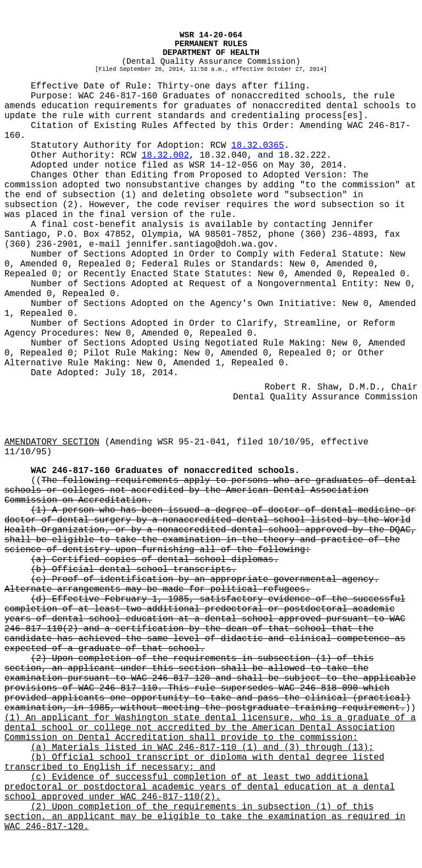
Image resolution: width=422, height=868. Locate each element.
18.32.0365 (258, 146)
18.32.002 (165, 155)
